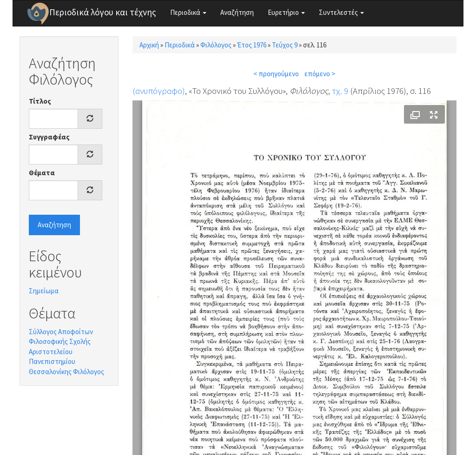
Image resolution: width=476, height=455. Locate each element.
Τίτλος (40, 101)
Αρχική (149, 45)
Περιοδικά (188, 12)
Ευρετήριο (286, 12)
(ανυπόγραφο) (159, 91)
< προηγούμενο (276, 74)
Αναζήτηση (237, 12)
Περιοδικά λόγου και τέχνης (103, 12)
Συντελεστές (341, 12)
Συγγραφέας (49, 137)
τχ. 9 (340, 91)
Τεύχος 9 (285, 45)
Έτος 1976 (252, 45)
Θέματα (42, 173)
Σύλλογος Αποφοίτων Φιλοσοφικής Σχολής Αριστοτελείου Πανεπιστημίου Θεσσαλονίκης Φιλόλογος (66, 352)
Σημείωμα (44, 291)
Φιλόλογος (216, 45)
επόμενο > (320, 74)
